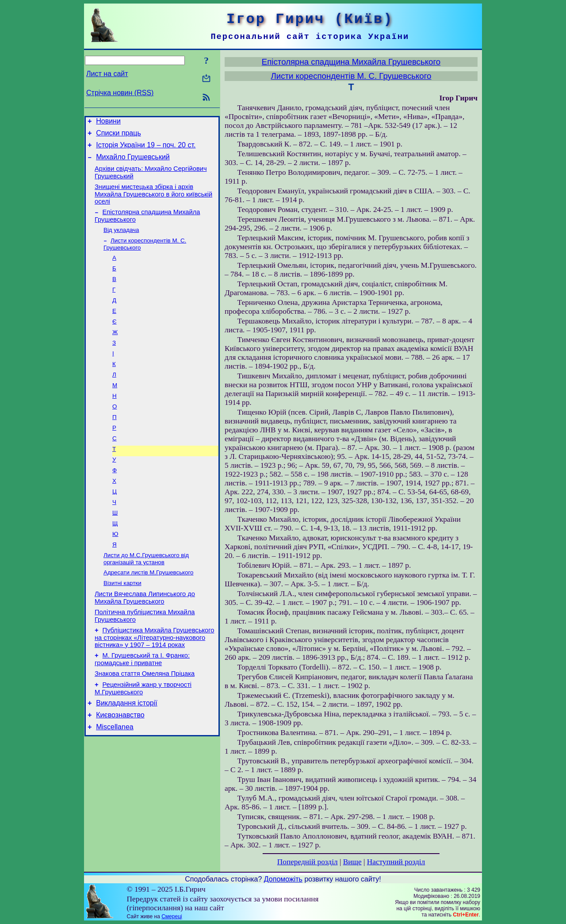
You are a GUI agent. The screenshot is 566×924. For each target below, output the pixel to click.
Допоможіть (283, 879)
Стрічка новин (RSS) (120, 93)
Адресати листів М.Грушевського (148, 610)
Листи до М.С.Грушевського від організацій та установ (146, 595)
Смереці (172, 916)
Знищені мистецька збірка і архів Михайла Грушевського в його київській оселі (153, 202)
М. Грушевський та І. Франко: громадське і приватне (142, 703)
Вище (352, 862)
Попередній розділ (308, 862)
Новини (108, 122)
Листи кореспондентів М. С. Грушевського (351, 76)
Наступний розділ (396, 862)
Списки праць (119, 136)
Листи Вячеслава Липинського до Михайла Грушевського (145, 637)
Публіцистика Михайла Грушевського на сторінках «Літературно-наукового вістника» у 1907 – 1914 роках (154, 680)
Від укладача (121, 240)
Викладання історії (127, 751)
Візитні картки (122, 622)
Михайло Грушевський (133, 162)
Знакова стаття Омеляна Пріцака (145, 719)
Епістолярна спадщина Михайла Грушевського (351, 62)
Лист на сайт (107, 74)
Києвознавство (120, 764)
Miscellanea (115, 777)
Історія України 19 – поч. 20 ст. (146, 149)
